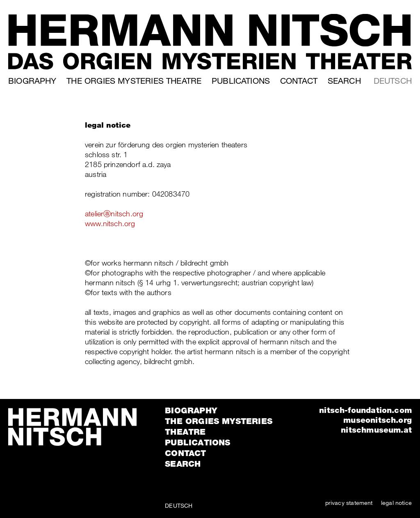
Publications (241, 81)
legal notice (396, 503)
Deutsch (393, 81)
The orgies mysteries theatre (134, 81)
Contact (299, 81)
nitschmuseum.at (376, 430)
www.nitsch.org (110, 223)
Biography (32, 81)
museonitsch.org (378, 420)
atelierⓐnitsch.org (114, 213)
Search (344, 81)
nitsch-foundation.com (365, 410)
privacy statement (349, 503)
